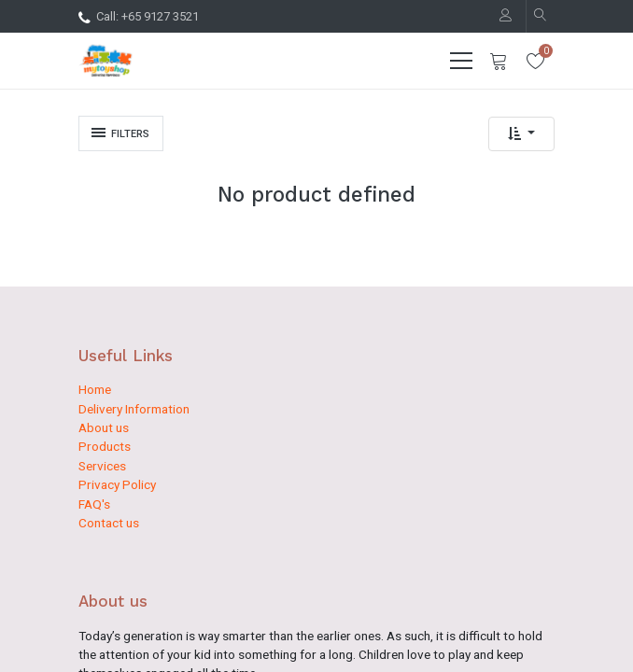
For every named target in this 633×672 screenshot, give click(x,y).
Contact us (109, 523)
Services (102, 466)
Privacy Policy (117, 484)
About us (104, 427)
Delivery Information (134, 409)
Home (95, 389)
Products (105, 446)
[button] (521, 134)
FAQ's (94, 504)
